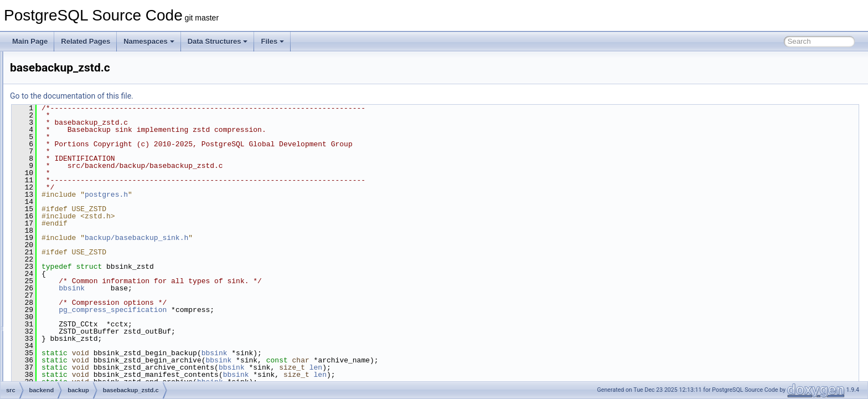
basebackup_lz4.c (90, 149)
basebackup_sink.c (91, 185)
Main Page (30, 41)
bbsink (210, 288)
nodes (63, 368)
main (61, 356)
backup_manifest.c (91, 88)
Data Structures (218, 41)
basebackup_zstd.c (92, 222)
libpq (61, 344)
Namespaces (149, 41)
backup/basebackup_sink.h (275, 238)
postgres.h (245, 195)
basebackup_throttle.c (95, 209)
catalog (65, 270)
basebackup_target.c (94, 197)
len (454, 367)
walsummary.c (84, 234)
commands (71, 283)
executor (67, 295)
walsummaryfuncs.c (92, 246)
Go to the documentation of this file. (210, 96)
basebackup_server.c (94, 173)
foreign (64, 307)
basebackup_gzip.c (92, 124)
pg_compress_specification (251, 310)
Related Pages (86, 41)
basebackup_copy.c (92, 112)
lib (58, 331)
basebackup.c (84, 100)
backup (65, 75)
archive (65, 63)
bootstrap (68, 258)
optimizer (68, 380)
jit (57, 319)
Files (272, 41)
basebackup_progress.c (98, 161)
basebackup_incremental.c (103, 136)
